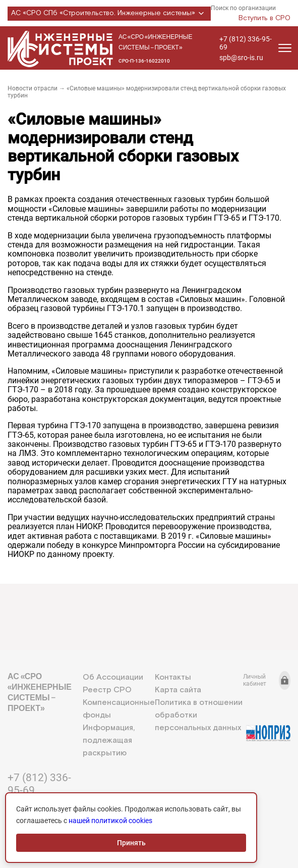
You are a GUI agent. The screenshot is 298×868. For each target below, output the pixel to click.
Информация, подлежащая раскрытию (109, 741)
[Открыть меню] (285, 48)
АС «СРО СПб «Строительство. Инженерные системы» (109, 14)
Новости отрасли (33, 88)
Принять (131, 843)
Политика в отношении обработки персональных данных (199, 715)
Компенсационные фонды (119, 709)
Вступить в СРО (264, 18)
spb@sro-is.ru (241, 58)
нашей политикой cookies (110, 821)
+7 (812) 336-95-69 (246, 43)
